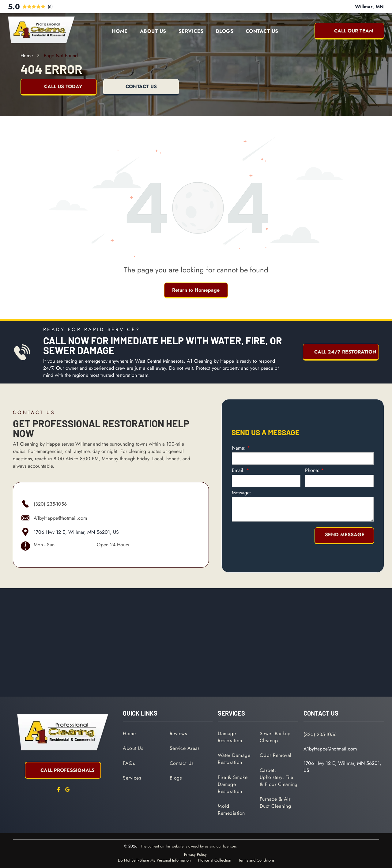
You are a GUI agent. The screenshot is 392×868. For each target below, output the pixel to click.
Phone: (312, 467)
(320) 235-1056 (50, 504)
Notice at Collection (215, 860)
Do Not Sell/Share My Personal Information (154, 860)
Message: (241, 489)
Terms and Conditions (256, 860)
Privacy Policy (195, 854)
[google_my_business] (67, 791)
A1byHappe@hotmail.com (60, 518)
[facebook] (58, 791)
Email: (238, 467)
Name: (239, 444)
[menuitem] (120, 31)
